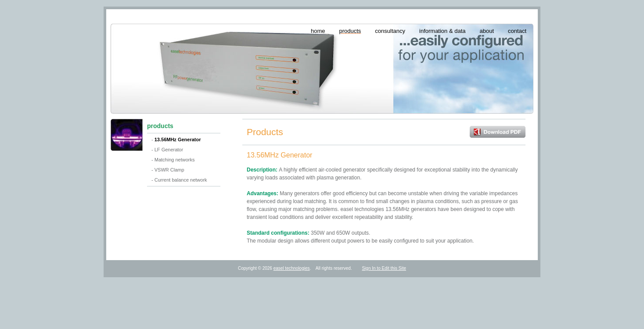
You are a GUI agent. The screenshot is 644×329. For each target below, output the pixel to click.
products (350, 31)
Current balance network (181, 180)
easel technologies (292, 268)
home (318, 31)
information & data (443, 31)
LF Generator (169, 150)
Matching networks (175, 160)
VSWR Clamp (169, 170)
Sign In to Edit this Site (384, 268)
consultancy (390, 31)
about (487, 31)
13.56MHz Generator (178, 139)
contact (517, 31)
